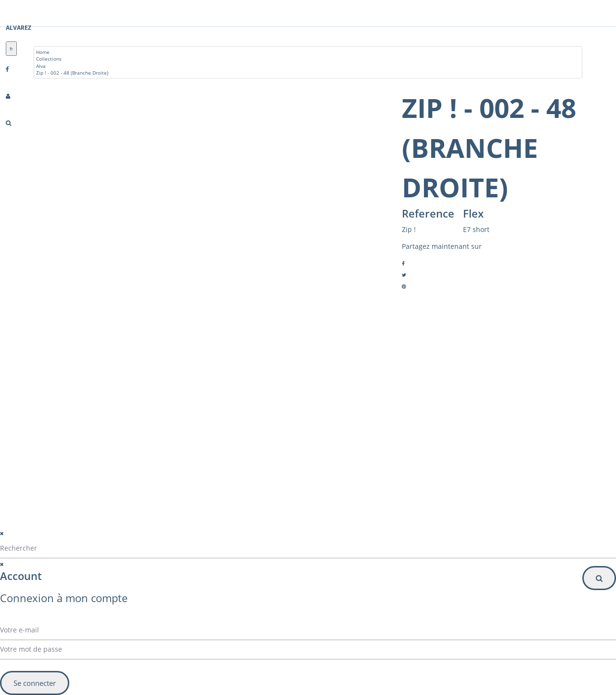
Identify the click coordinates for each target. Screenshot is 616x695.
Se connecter (35, 683)
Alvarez (19, 28)
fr (11, 49)
